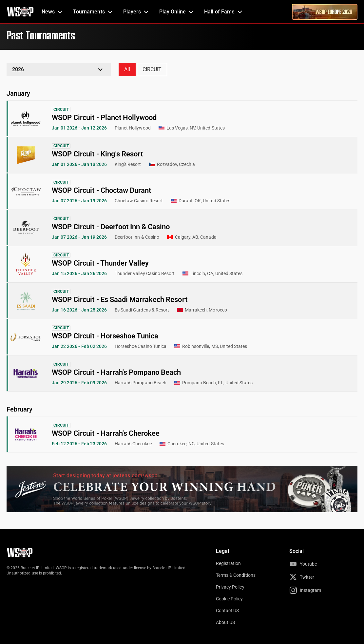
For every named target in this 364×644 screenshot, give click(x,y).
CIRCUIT (152, 69)
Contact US (227, 611)
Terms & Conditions (236, 575)
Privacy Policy (230, 587)
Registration (228, 563)
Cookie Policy (230, 599)
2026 (18, 69)
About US (225, 622)
